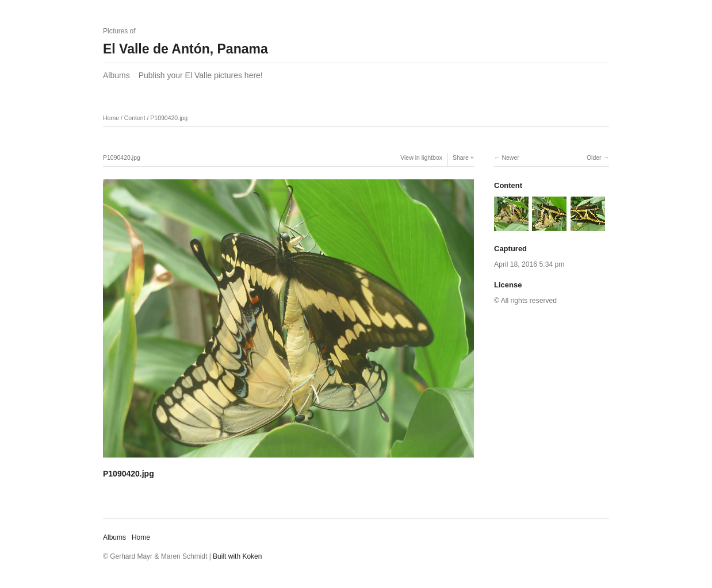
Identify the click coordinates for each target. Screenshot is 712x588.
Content (135, 118)
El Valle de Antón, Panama (185, 49)
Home (111, 118)
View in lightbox (421, 157)
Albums (116, 75)
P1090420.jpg (169, 118)
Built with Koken (237, 556)
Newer (510, 157)
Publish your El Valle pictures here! (201, 75)
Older (594, 157)
